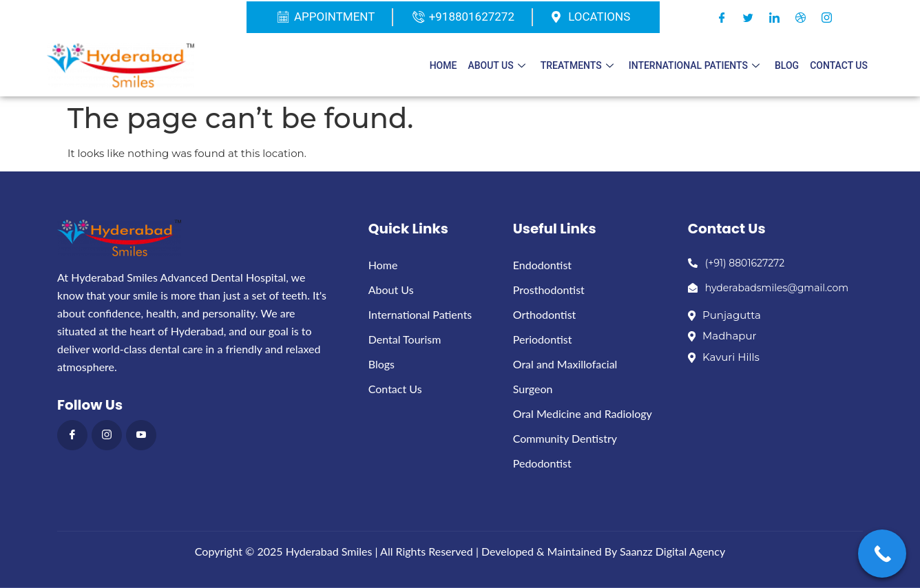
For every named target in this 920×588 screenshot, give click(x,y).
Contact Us (839, 65)
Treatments (577, 65)
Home (443, 65)
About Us (496, 65)
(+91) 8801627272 (736, 263)
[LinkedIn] (774, 17)
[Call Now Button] (882, 554)
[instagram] (107, 435)
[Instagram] (826, 17)
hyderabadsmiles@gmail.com (768, 288)
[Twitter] (748, 17)
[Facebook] (722, 17)
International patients (694, 65)
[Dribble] (800, 17)
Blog (787, 65)
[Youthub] (141, 435)
